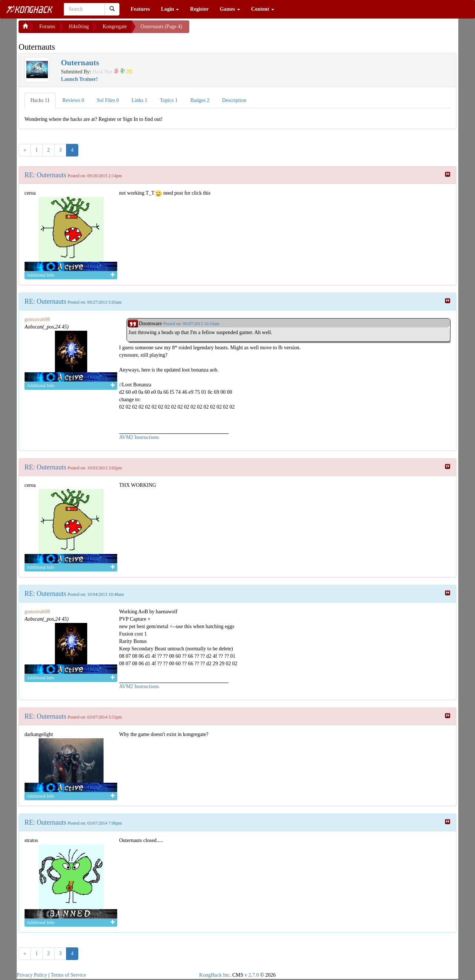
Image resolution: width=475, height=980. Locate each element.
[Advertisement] (249, 30)
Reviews (73, 100)
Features (140, 9)
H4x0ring (79, 27)
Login (170, 9)
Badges (200, 100)
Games (230, 9)
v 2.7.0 (252, 975)
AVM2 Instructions (139, 437)
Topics (169, 100)
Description (234, 100)
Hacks (40, 100)
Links (140, 100)
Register (199, 9)
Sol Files (108, 100)
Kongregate (114, 27)
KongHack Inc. (215, 975)
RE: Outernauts (45, 175)
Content (263, 9)
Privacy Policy (32, 975)
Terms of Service (68, 975)
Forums (47, 27)
